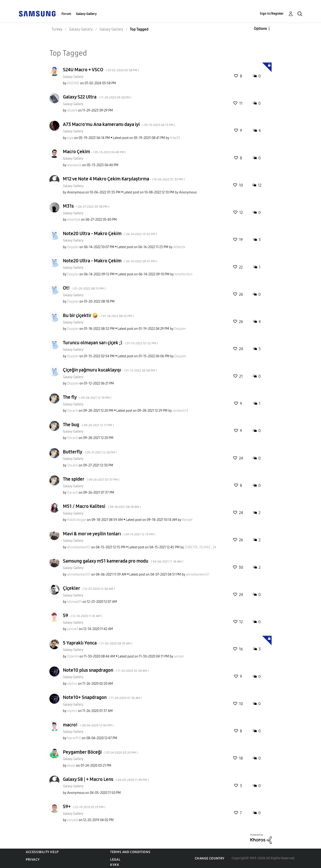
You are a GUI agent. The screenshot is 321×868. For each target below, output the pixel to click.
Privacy (33, 860)
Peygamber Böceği (100, 752)
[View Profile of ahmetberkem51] (79, 547)
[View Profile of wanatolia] (74, 165)
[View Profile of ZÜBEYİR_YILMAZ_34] (200, 547)
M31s (86, 206)
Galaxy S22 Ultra (97, 97)
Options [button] (260, 29)
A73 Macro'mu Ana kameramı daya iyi (119, 124)
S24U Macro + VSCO (101, 70)
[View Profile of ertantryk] (74, 220)
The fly (87, 397)
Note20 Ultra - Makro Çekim (110, 233)
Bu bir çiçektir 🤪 (98, 315)
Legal (115, 860)
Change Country (210, 858)
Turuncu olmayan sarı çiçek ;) (110, 343)
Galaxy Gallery (86, 14)
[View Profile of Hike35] (175, 138)
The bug (88, 425)
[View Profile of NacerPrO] (74, 738)
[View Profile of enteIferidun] (183, 274)
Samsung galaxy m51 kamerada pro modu (123, 561)
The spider (91, 479)
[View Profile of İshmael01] (74, 602)
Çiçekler (89, 588)
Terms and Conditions (130, 852)
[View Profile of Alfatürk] (179, 247)
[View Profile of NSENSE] (73, 83)
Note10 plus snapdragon (106, 670)
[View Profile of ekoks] (71, 766)
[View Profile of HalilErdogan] (77, 520)
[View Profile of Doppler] (73, 247)
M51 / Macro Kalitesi (102, 506)
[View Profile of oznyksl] (73, 820)
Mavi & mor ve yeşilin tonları (109, 534)
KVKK (115, 865)
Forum (66, 14)
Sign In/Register (272, 14)
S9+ (84, 806)
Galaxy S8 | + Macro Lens (106, 779)
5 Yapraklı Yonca (98, 643)
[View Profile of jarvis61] (73, 629)
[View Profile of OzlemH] (73, 656)
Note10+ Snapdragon (102, 697)
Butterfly (90, 452)
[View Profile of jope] (70, 138)
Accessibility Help (42, 852)
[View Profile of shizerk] (72, 110)
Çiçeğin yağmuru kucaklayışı (110, 370)
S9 (82, 615)
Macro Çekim (94, 152)
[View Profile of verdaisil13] (180, 411)
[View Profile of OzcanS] (73, 411)
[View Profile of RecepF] (187, 520)
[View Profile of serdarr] (179, 656)
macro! (88, 725)
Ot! (84, 288)
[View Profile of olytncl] (72, 684)
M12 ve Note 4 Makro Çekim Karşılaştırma (124, 179)
